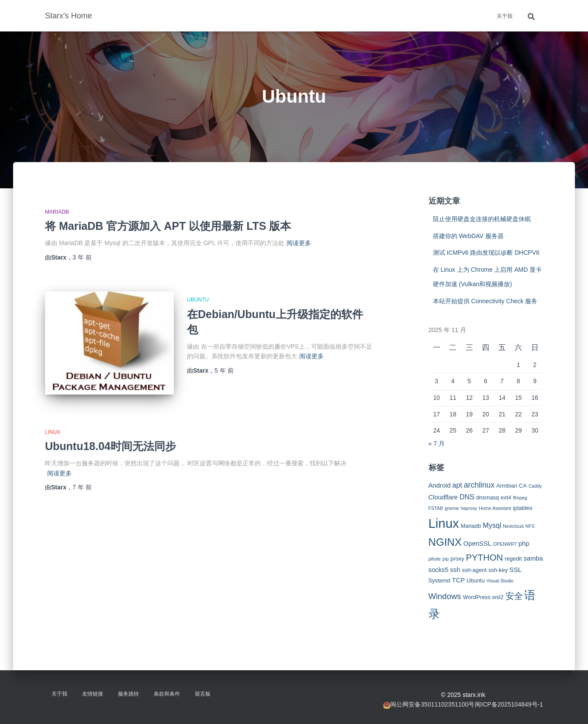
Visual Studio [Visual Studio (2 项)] (500, 581)
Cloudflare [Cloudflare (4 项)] (443, 497)
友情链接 (93, 694)
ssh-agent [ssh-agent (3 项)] (474, 570)
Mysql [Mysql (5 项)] (492, 525)
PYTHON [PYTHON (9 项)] (484, 558)
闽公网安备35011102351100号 (432, 704)
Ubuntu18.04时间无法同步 (111, 446)
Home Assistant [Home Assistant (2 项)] (495, 508)
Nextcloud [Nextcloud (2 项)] (513, 526)
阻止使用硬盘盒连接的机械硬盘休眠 (482, 219)
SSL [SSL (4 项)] (515, 570)
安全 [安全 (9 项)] (514, 596)
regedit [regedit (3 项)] (513, 559)
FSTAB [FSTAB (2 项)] (436, 508)
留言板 (203, 694)
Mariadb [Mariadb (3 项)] (471, 526)
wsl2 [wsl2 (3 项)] (498, 597)
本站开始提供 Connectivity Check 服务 (485, 301)
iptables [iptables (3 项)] (522, 508)
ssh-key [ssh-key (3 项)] (498, 570)
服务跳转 (128, 694)
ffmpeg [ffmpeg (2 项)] (520, 498)
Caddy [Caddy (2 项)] (535, 486)
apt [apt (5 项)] (457, 485)
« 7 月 (437, 443)
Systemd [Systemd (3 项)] (439, 580)
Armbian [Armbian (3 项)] (507, 486)
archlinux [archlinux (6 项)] (479, 485)
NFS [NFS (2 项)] (530, 526)
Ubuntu (198, 300)
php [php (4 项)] (524, 544)
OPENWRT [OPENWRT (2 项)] (505, 544)
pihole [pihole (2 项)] (435, 559)
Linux (53, 432)
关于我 (505, 16)
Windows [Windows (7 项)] (445, 596)
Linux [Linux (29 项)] (444, 523)
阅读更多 (299, 243)
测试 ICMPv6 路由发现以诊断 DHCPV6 (486, 253)
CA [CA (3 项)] (523, 486)
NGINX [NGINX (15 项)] (445, 542)
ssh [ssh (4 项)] (455, 570)
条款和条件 (167, 694)
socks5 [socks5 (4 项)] (439, 570)
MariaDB (57, 212)
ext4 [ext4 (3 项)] (506, 497)
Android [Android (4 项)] (440, 485)
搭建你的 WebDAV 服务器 (468, 236)
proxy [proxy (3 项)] (457, 559)
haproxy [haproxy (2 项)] (469, 508)
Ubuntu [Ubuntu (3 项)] (476, 580)
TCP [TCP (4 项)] (459, 580)
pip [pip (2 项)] (446, 559)
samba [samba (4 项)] (533, 558)
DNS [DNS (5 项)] (467, 497)
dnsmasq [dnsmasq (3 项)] (488, 497)
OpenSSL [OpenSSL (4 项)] (477, 544)
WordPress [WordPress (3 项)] (477, 597)
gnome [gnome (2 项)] (452, 508)
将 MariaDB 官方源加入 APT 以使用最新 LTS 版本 (168, 226)
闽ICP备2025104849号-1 (509, 704)
